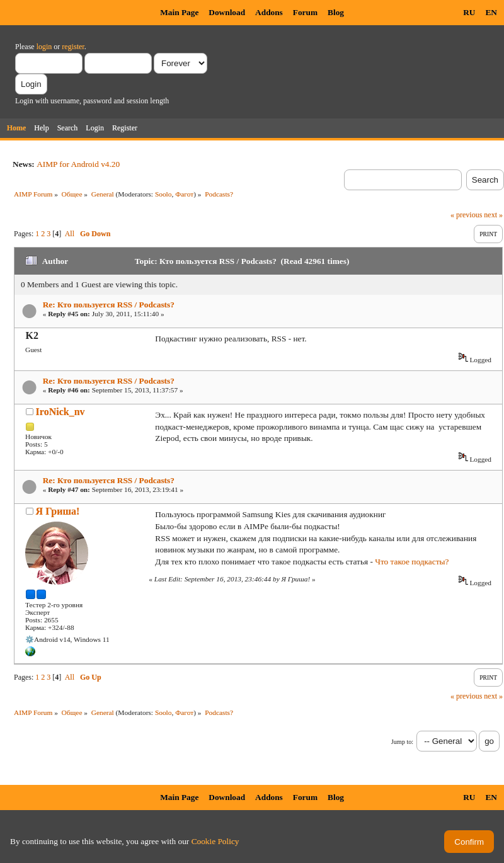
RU (469, 12)
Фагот (184, 194)
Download (227, 12)
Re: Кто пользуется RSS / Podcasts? (109, 305)
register (73, 47)
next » (493, 215)
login (44, 47)
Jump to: (402, 742)
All (70, 234)
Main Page (179, 12)
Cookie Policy (215, 841)
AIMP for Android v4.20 (78, 164)
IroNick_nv (60, 412)
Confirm (469, 842)
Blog (336, 12)
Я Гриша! (58, 511)
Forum (305, 12)
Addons (269, 12)
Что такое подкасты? (412, 562)
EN (491, 12)
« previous (466, 215)
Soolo (163, 194)
